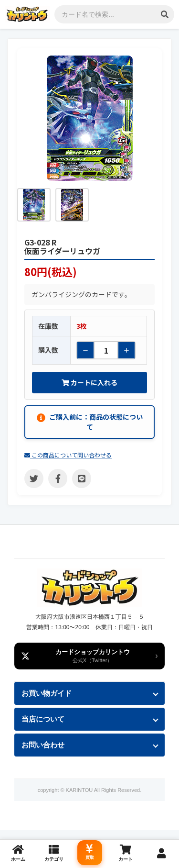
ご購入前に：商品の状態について (90, 422)
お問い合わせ (43, 745)
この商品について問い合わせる (68, 455)
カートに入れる (89, 382)
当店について (43, 719)
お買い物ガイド (47, 693)
